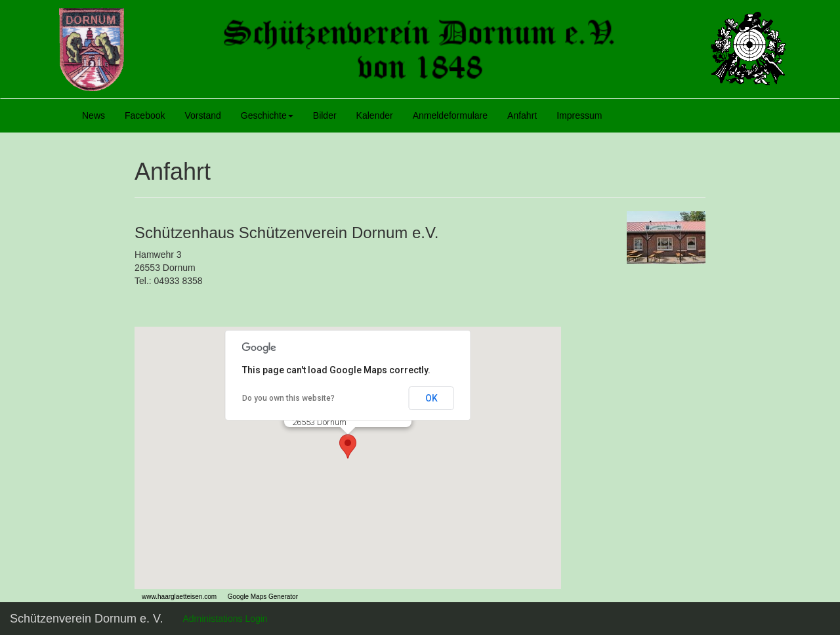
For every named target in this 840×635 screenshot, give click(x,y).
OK (431, 398)
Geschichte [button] (267, 115)
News (94, 115)
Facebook (145, 115)
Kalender (375, 115)
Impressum (579, 115)
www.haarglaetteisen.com (176, 597)
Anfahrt (522, 115)
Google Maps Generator (257, 597)
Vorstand (203, 115)
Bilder (325, 115)
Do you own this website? (288, 398)
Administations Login (225, 619)
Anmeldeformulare (450, 115)
